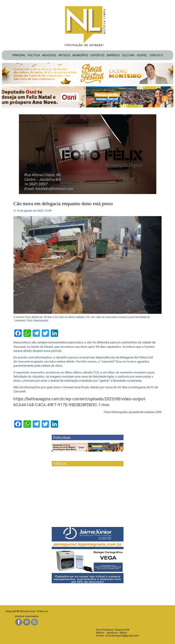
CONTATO (156, 55)
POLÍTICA (34, 55)
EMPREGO (113, 55)
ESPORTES (98, 55)
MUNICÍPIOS (80, 55)
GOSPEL (142, 55)
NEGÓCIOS (49, 55)
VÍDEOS (60, 464)
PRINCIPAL (19, 55)
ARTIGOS (64, 55)
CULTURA (128, 55)
